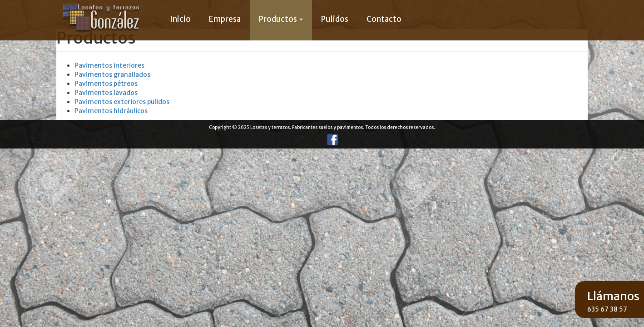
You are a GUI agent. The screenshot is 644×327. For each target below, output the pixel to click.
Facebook (331, 140)
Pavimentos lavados (106, 93)
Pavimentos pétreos (106, 84)
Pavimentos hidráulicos (111, 111)
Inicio (180, 19)
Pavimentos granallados (112, 74)
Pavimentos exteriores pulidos (122, 102)
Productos (281, 19)
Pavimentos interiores (109, 65)
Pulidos (335, 19)
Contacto (384, 19)
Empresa (225, 19)
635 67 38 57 (607, 309)
